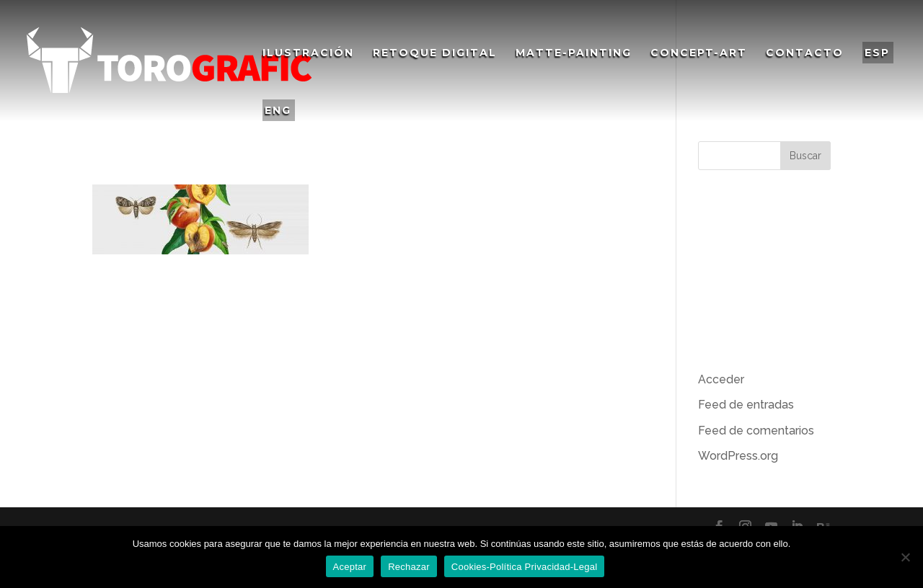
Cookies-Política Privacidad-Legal (525, 567)
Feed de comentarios (756, 431)
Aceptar (350, 567)
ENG (278, 110)
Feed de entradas (746, 405)
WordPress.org (738, 456)
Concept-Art (699, 53)
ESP (877, 53)
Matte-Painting (574, 53)
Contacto (805, 53)
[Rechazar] (905, 557)
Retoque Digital (435, 53)
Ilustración (308, 53)
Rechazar (409, 567)
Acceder (721, 379)
